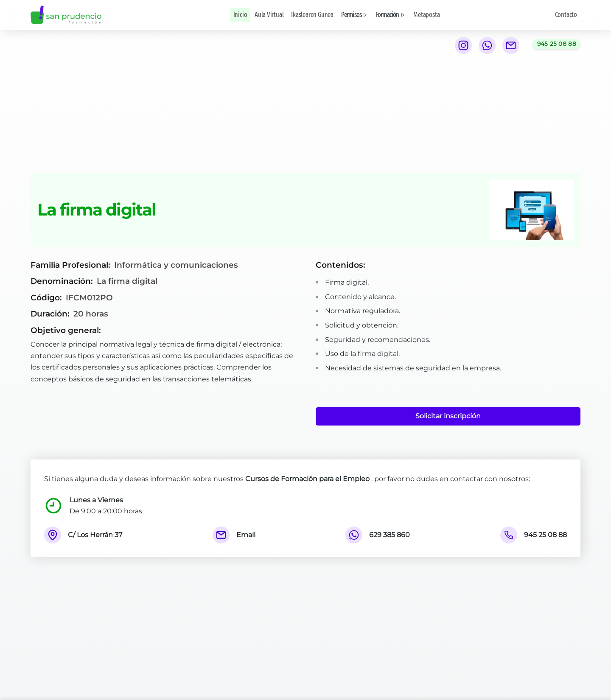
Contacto (566, 15)
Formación (391, 15)
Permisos (355, 15)
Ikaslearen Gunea (312, 15)
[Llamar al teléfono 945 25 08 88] (556, 44)
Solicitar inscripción (448, 416)
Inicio (240, 15)
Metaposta (426, 15)
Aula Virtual (269, 15)
